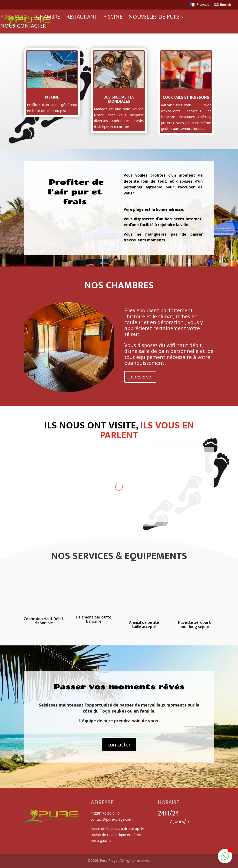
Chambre (48, 18)
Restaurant (81, 18)
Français (199, 5)
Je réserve (140, 377)
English (222, 5)
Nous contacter (23, 27)
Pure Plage (15, 18)
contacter (119, 744)
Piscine (113, 18)
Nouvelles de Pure (154, 18)
